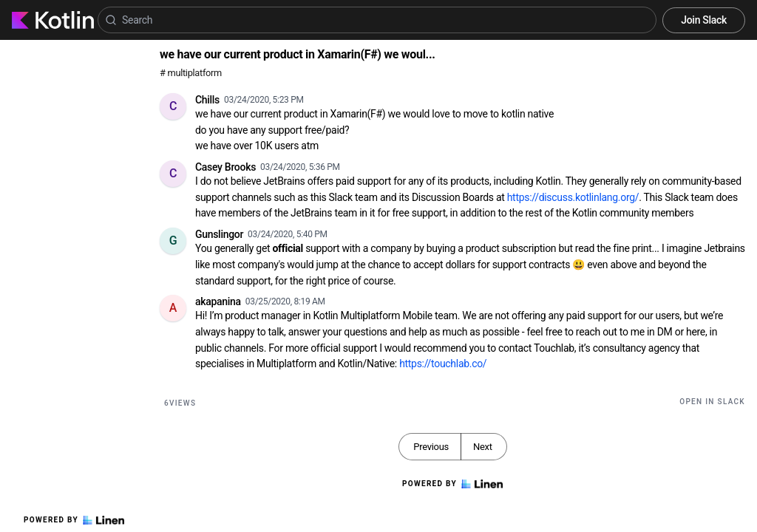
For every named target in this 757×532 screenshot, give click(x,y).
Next (483, 447)
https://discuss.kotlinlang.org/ (573, 197)
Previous (431, 447)
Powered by (74, 520)
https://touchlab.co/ (443, 364)
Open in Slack (712, 402)
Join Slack (704, 20)
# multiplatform (191, 73)
